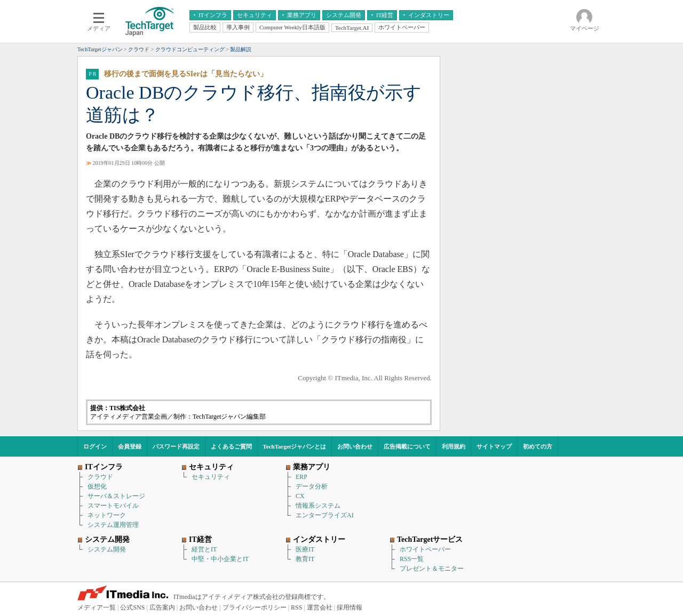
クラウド (100, 477)
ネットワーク (107, 515)
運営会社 (320, 607)
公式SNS (132, 607)
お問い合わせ (355, 446)
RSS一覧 (412, 559)
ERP (301, 477)
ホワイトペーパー (425, 549)
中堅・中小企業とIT (220, 559)
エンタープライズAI (325, 515)
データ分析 (312, 486)
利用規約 (454, 446)
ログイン (95, 446)
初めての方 (538, 446)
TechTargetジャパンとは (295, 446)
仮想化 (97, 486)
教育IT (305, 559)
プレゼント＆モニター (432, 569)
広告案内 (162, 607)
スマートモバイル (113, 506)
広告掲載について (407, 446)
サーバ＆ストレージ (116, 496)
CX (300, 496)
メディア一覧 (97, 607)
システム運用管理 (113, 525)
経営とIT (204, 549)
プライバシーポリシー (255, 607)
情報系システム (318, 506)
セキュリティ (211, 477)
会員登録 (130, 446)
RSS (296, 607)
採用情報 (350, 607)
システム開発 (107, 549)
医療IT (305, 549)
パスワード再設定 (176, 446)
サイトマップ (494, 446)
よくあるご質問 (231, 446)
